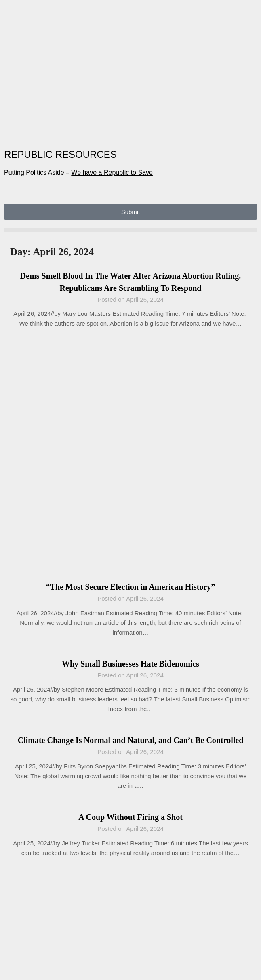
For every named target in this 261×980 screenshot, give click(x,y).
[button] (130, 230)
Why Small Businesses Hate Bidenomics (130, 664)
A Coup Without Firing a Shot (130, 817)
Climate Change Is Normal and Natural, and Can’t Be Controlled (131, 740)
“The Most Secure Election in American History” (130, 587)
